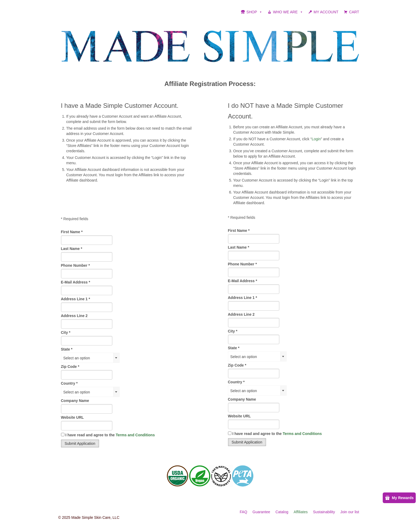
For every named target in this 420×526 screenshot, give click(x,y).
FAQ (243, 512)
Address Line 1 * (76, 299)
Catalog (282, 512)
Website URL (72, 417)
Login (316, 139)
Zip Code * (70, 367)
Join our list (350, 512)
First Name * (72, 232)
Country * (69, 383)
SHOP (254, 12)
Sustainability (324, 512)
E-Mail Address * (76, 282)
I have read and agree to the (108, 435)
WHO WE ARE (288, 12)
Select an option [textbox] (77, 358)
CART (354, 12)
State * (67, 349)
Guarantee (261, 512)
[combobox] (90, 358)
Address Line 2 (74, 316)
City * (66, 332)
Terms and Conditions (135, 435)
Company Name (75, 401)
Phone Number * (76, 265)
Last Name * (72, 249)
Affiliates (301, 512)
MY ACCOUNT (326, 12)
